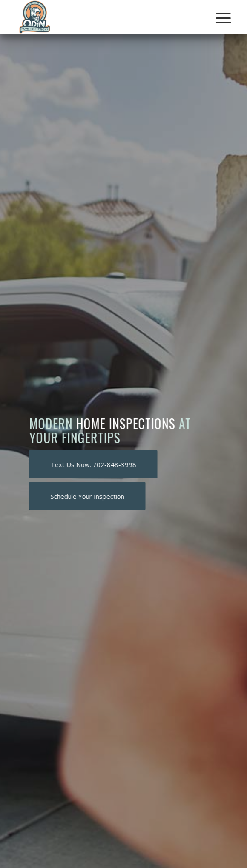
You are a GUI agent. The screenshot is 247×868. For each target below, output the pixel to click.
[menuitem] (217, 18)
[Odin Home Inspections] (103, 17)
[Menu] (217, 18)
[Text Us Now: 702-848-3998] (94, 464)
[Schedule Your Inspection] (88, 496)
